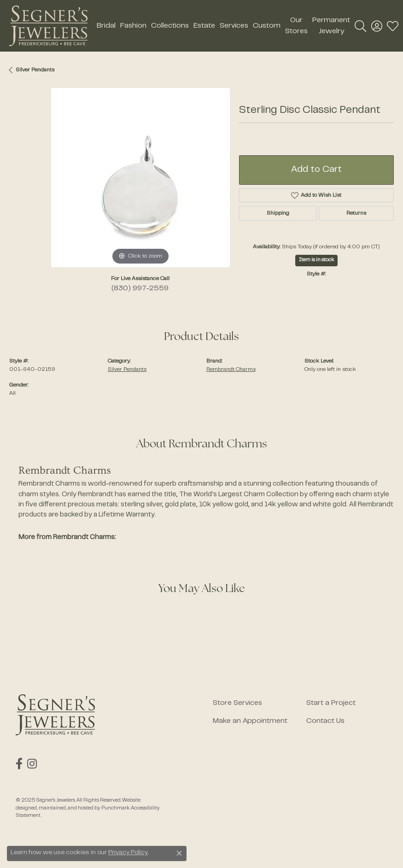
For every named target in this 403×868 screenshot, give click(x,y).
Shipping (278, 213)
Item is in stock (316, 260)
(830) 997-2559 (140, 288)
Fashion (133, 26)
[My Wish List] (393, 26)
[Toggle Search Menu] (360, 26)
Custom (267, 26)
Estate (204, 26)
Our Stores (296, 26)
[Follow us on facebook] (19, 764)
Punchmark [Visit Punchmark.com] (115, 808)
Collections (170, 26)
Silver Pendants (35, 70)
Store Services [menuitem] (237, 703)
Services (234, 26)
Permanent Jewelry (331, 26)
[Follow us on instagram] (32, 764)
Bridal (106, 26)
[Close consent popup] (179, 853)
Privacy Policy (128, 853)
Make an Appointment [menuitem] (250, 721)
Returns (356, 213)
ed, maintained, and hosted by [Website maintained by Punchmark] (66, 808)
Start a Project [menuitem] (331, 703)
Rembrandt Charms (231, 369)
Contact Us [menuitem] (325, 721)
